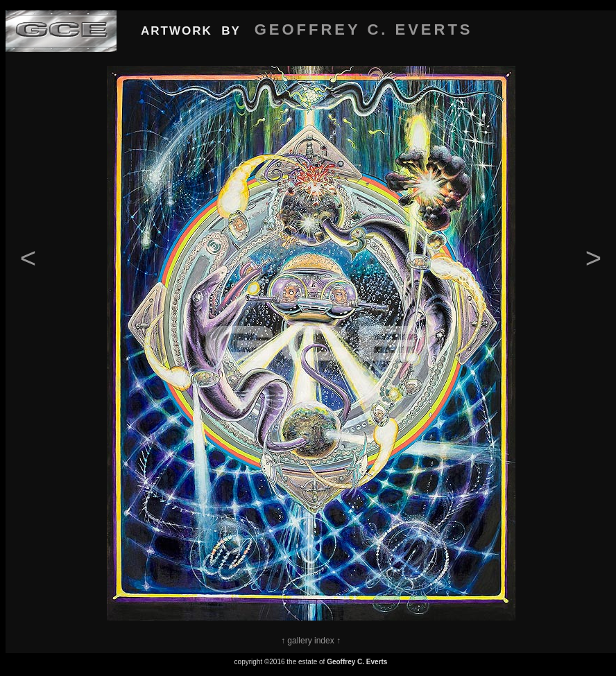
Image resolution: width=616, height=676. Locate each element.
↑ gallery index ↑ (311, 641)
